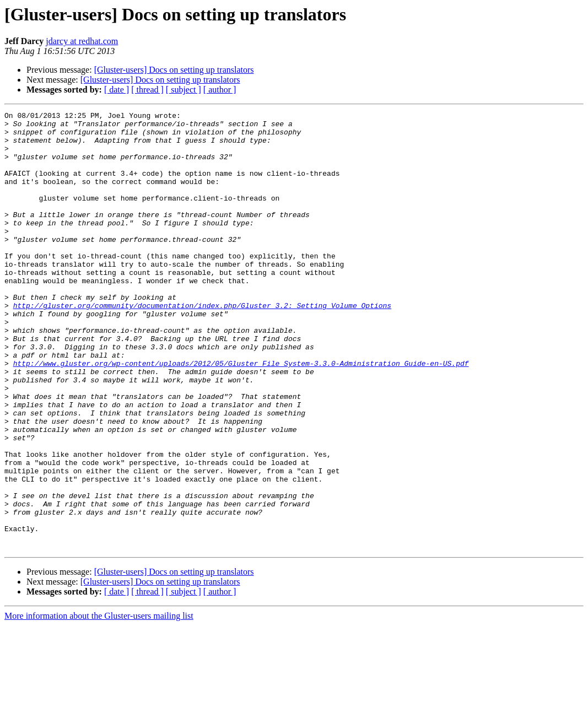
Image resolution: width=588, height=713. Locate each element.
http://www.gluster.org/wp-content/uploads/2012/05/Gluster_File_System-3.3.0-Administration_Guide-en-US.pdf (241, 414)
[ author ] (220, 90)
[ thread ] (147, 90)
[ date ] (117, 90)
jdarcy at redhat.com (82, 41)
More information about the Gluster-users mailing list (99, 703)
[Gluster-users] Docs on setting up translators (174, 70)
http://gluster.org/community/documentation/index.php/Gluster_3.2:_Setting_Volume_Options (202, 345)
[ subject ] (184, 90)
